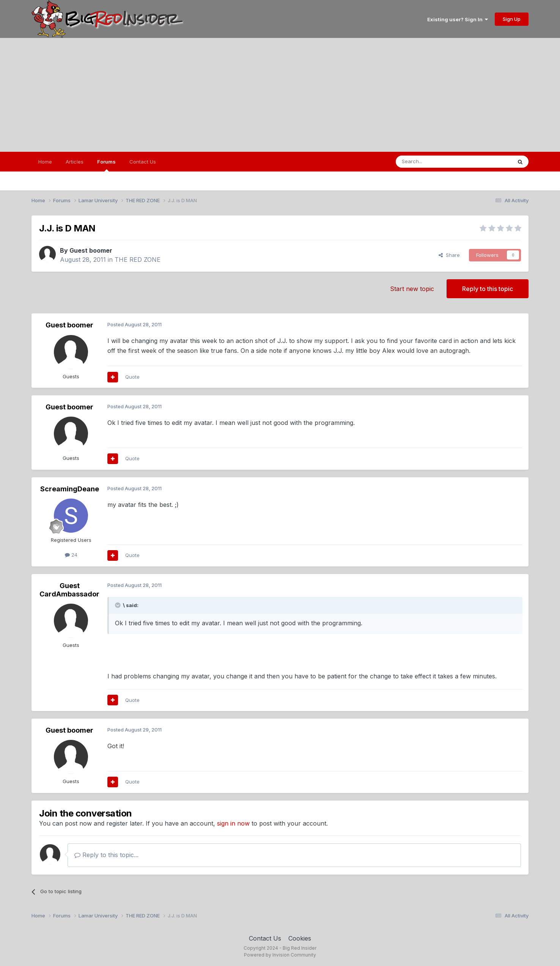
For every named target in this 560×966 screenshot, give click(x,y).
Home (45, 162)
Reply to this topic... (106, 855)
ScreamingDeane (70, 489)
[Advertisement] (280, 95)
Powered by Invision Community (280, 955)
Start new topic (412, 289)
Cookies (300, 938)
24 (71, 555)
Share (449, 255)
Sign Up (512, 19)
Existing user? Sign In (458, 19)
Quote (132, 377)
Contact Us (143, 162)
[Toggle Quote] (118, 605)
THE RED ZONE (138, 260)
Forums (106, 165)
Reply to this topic (488, 289)
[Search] (434, 162)
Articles (75, 162)
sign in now (233, 823)
